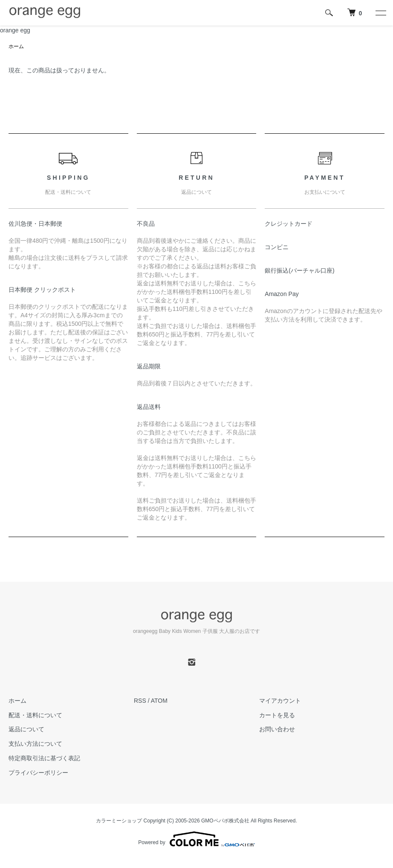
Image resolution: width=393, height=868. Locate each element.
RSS (140, 701)
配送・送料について (35, 715)
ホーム (16, 46)
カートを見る (277, 715)
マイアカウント (280, 701)
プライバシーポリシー (38, 773)
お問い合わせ (277, 729)
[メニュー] (380, 13)
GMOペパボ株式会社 (225, 821)
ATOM (159, 701)
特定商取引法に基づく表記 (44, 758)
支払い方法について (35, 744)
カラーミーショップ (119, 821)
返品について (26, 729)
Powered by (196, 839)
